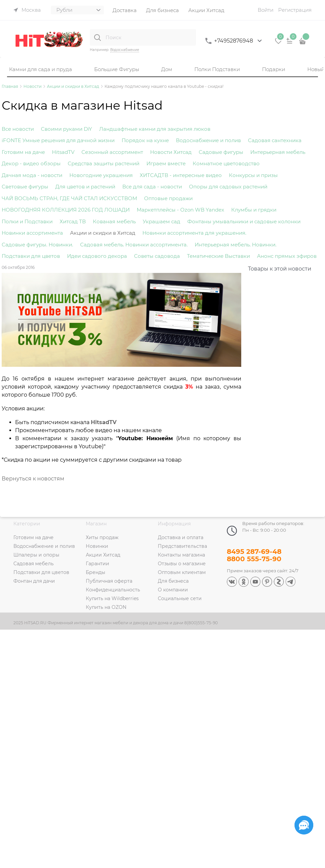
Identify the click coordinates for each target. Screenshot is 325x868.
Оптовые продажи (168, 198)
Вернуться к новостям (33, 479)
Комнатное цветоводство (226, 163)
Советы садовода (157, 256)
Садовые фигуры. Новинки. (37, 245)
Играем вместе (166, 163)
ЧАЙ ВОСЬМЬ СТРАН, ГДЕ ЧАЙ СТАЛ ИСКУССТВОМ (69, 198)
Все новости (18, 129)
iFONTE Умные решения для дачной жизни (58, 140)
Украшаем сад (161, 221)
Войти (266, 10)
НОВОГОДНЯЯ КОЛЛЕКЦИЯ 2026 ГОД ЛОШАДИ (66, 210)
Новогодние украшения (101, 175)
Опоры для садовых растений (228, 187)
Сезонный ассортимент (112, 152)
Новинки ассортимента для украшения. (194, 233)
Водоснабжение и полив (208, 140)
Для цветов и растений (85, 187)
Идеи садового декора (97, 256)
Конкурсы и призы (253, 175)
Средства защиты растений (104, 163)
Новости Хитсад (171, 152)
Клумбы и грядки (254, 210)
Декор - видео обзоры (31, 163)
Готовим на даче (23, 152)
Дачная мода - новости (32, 175)
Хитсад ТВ (73, 221)
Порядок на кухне (145, 140)
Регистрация (295, 10)
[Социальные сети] (304, 825)
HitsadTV (63, 152)
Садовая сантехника (275, 140)
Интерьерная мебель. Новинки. (236, 245)
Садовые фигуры (221, 152)
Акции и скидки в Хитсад (103, 233)
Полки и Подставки (27, 221)
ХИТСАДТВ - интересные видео (181, 175)
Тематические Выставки (218, 256)
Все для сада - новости (152, 187)
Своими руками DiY (67, 129)
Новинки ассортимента (32, 233)
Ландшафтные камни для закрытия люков (155, 129)
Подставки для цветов (31, 256)
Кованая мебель (114, 221)
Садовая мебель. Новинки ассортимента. (134, 245)
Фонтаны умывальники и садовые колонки (244, 221)
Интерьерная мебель (278, 152)
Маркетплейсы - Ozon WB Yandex (180, 210)
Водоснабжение (125, 50)
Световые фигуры (25, 187)
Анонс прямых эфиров (287, 256)
